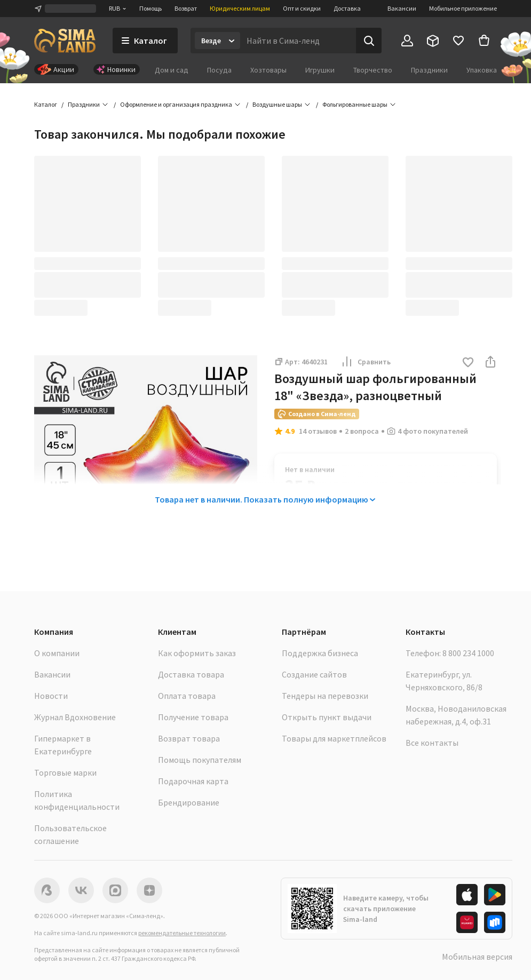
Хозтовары (268, 70)
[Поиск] (369, 41)
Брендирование (189, 802)
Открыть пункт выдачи (327, 717)
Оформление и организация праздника (176, 104)
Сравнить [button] (366, 362)
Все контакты (432, 743)
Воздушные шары (277, 104)
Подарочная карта (193, 781)
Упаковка (482, 70)
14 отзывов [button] (318, 431)
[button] (468, 363)
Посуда (219, 70)
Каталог (46, 104)
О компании (57, 653)
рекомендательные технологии (182, 933)
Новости (51, 696)
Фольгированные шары (355, 104)
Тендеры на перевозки (325, 696)
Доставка (347, 8)
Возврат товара (189, 738)
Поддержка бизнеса (320, 653)
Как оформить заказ (197, 653)
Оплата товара (187, 696)
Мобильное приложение (463, 8)
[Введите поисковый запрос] (298, 41)
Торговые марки (65, 772)
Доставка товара (191, 674)
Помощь (150, 8)
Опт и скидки (302, 8)
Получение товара (193, 717)
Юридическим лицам (240, 8)
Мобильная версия (477, 957)
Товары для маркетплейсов (334, 738)
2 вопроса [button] (362, 431)
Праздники (429, 70)
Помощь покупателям (200, 760)
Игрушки (320, 70)
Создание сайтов (314, 674)
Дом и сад (172, 70)
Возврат (186, 8)
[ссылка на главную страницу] (65, 41)
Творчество (373, 70)
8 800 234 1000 (468, 653)
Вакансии (402, 8)
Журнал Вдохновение (75, 717)
